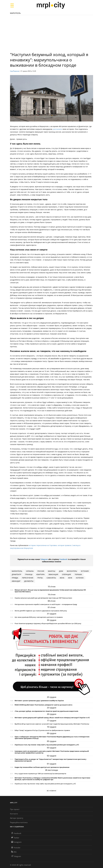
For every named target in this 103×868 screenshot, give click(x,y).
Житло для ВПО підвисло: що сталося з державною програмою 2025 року (41, 611)
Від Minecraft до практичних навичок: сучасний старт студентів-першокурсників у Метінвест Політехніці (52, 724)
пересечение (28, 578)
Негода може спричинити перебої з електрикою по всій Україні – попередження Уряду (46, 604)
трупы (40, 578)
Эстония (85, 571)
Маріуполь (15, 13)
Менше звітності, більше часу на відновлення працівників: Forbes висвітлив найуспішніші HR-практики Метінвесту (50, 591)
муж (70, 578)
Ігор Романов (15, 71)
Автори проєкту (17, 818)
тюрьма (78, 574)
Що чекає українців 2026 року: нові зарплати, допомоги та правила (39, 617)
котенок (80, 578)
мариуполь (17, 571)
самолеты (51, 578)
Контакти (14, 814)
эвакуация (53, 574)
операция (66, 574)
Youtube (16, 848)
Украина (30, 571)
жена (62, 578)
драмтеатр (16, 574)
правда (15, 578)
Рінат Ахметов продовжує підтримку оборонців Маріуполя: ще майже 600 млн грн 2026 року (48, 624)
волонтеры (72, 571)
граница (29, 574)
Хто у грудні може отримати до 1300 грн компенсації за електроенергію (40, 774)
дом (61, 571)
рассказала (57, 129)
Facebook (63, 559)
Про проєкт (15, 809)
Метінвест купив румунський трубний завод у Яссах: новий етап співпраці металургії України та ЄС (52, 718)
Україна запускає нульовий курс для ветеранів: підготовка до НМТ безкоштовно (43, 598)
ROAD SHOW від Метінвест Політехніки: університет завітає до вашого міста (43, 705)
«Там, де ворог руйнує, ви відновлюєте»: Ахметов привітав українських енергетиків (46, 711)
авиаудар (16, 581)
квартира (40, 574)
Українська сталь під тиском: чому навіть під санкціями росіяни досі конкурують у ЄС (47, 745)
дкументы (29, 581)
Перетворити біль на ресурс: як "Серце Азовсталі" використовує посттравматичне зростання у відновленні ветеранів (50, 760)
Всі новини (51, 791)
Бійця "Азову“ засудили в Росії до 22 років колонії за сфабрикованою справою (42, 730)
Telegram (44, 559)
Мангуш (52, 571)
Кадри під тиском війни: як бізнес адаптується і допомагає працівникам (42, 767)
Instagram (16, 842)
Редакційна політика (19, 822)
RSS (14, 852)
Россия (41, 571)
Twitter (15, 838)
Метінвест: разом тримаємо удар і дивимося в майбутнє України (39, 701)
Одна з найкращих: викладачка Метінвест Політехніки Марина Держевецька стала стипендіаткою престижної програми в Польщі (52, 738)
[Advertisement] (52, 35)
